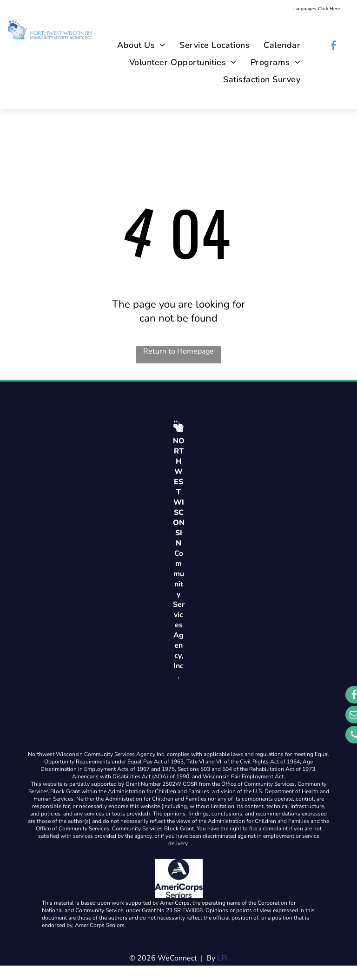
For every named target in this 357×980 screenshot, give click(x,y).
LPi (222, 958)
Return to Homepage (178, 351)
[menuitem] (141, 45)
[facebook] (334, 47)
